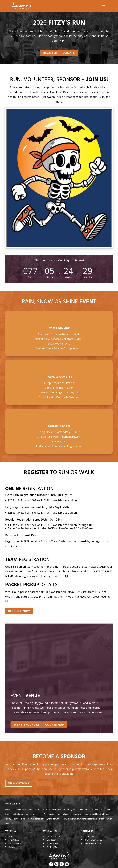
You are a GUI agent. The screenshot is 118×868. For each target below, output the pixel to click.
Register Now (19, 612)
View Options (19, 783)
